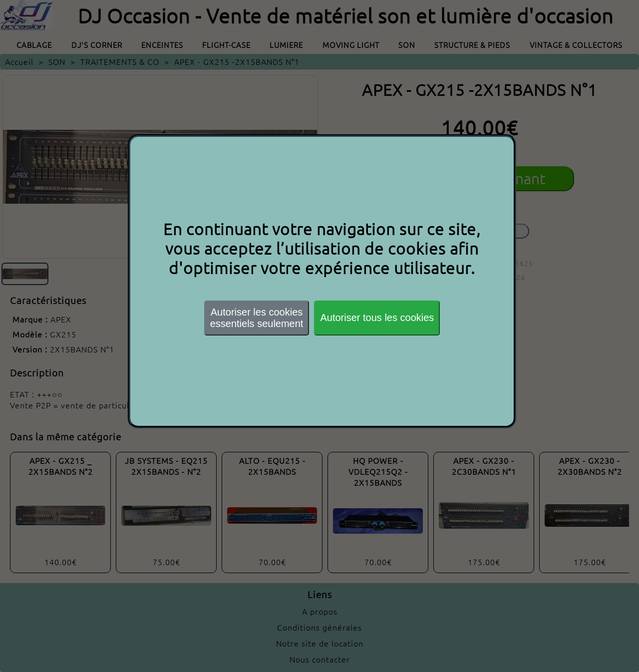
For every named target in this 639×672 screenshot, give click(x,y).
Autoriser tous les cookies (377, 318)
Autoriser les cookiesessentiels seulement (257, 318)
